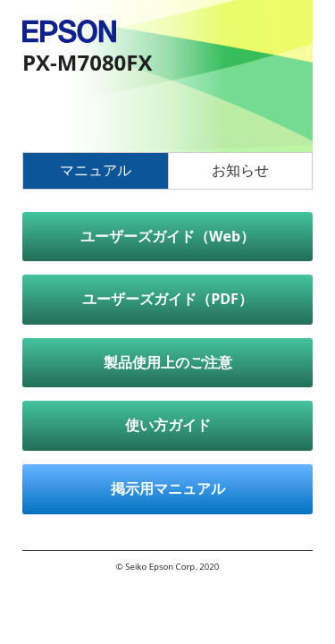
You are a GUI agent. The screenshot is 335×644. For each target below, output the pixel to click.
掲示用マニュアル (168, 488)
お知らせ (240, 170)
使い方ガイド (168, 425)
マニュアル (96, 170)
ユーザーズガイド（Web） (167, 236)
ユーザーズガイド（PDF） (167, 299)
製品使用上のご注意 (168, 362)
